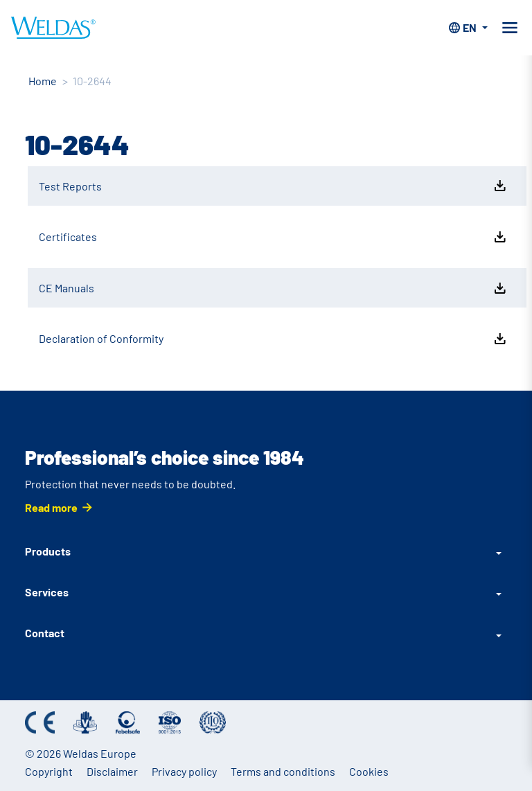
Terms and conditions (283, 771)
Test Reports (274, 186)
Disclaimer (112, 771)
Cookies (369, 771)
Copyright (49, 771)
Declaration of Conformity (274, 339)
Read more (51, 507)
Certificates (274, 237)
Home (43, 81)
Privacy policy (184, 771)
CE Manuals (274, 288)
